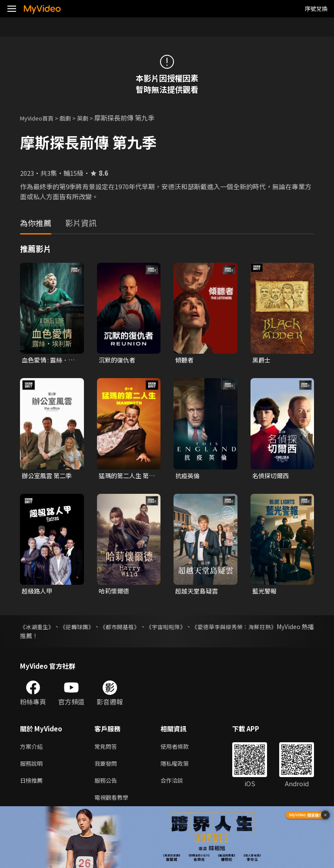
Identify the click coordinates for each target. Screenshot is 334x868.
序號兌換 (316, 8)
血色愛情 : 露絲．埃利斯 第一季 (50, 360)
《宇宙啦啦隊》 (190, 629)
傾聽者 (185, 360)
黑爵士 (262, 360)
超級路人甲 (38, 593)
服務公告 (107, 786)
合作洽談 (179, 786)
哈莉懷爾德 (115, 593)
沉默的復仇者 (118, 360)
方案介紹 (33, 749)
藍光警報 (265, 593)
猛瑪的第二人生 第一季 (125, 477)
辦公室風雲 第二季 (48, 477)
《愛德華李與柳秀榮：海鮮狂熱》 (268, 629)
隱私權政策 (182, 768)
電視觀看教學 (114, 804)
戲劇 (72, 118)
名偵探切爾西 (272, 477)
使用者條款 (182, 749)
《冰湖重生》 (38, 629)
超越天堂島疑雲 (198, 593)
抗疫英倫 (188, 477)
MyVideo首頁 (40, 118)
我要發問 (107, 768)
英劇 (91, 118)
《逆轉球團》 (86, 629)
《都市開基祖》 (137, 629)
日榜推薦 (33, 786)
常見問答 (107, 749)
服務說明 (33, 768)
